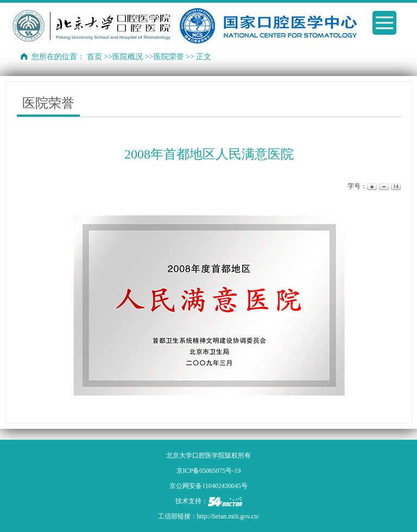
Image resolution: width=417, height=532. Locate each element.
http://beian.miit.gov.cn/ (228, 516)
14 (395, 186)
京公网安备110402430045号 (208, 486)
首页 (94, 57)
